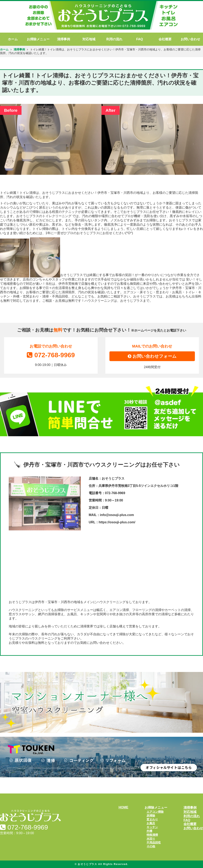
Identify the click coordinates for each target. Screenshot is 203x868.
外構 (149, 831)
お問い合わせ (190, 39)
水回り (151, 839)
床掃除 (151, 816)
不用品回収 (154, 842)
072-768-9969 (51, 355)
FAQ (140, 39)
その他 (151, 846)
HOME (123, 807)
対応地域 (89, 39)
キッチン (152, 827)
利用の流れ (114, 39)
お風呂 (151, 823)
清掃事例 (64, 39)
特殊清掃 (152, 835)
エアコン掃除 (155, 812)
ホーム (13, 39)
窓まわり (152, 819)
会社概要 (165, 39)
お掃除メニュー (38, 39)
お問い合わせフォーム (152, 356)
